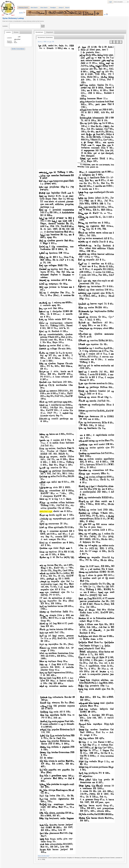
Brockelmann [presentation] (39, 32)
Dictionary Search (23, 8)
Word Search (34, 8)
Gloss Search (44, 8)
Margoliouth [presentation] (50, 32)
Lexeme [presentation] (8, 32)
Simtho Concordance (18, 49)
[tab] (8, 32)
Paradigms (53, 8)
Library (61, 8)
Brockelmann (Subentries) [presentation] (45, 37)
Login (110, 2)
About (67, 8)
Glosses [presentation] (16, 32)
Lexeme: (5, 26)
